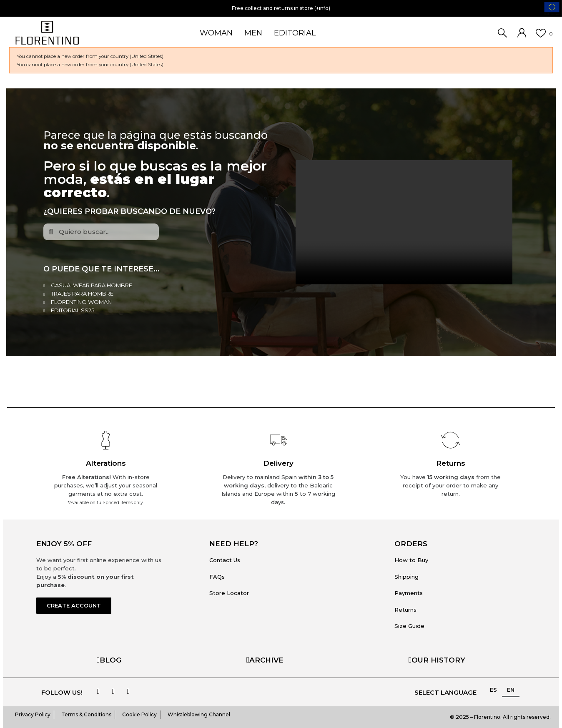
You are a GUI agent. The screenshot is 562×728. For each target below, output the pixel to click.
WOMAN (216, 33)
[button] (74, 606)
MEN (253, 33)
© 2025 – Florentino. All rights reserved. (500, 717)
